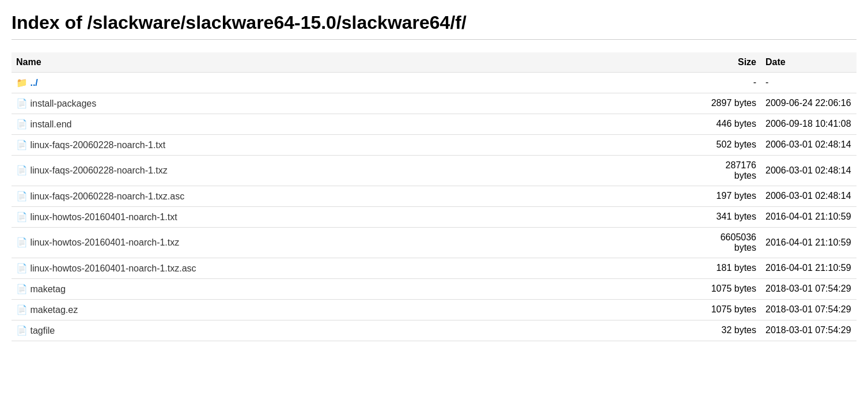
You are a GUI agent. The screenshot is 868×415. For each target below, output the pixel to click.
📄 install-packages (56, 103)
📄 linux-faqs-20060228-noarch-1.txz (92, 170)
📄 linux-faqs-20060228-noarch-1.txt (91, 145)
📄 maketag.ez (47, 310)
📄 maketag (41, 289)
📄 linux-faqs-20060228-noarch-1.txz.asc (100, 196)
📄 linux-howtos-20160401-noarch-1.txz (98, 242)
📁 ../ (27, 83)
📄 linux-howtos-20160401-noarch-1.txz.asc (106, 268)
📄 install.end (44, 124)
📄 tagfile (35, 331)
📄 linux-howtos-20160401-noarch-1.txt (97, 217)
